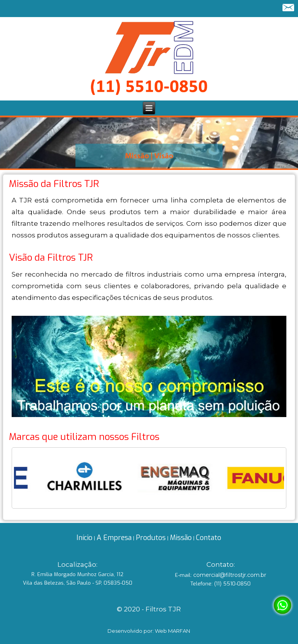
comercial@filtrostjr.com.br (230, 575)
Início (84, 538)
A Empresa (114, 538)
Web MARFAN (172, 631)
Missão (181, 538)
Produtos (151, 538)
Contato (209, 538)
